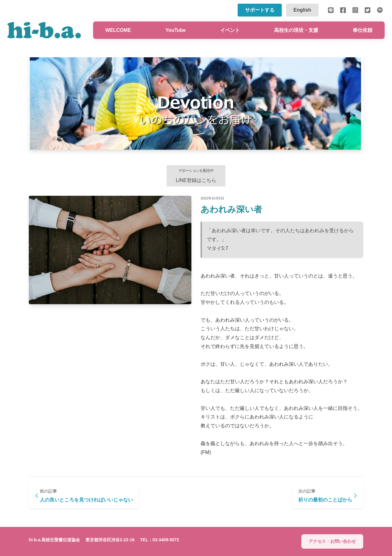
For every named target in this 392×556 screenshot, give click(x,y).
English (302, 10)
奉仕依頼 (363, 30)
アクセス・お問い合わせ (332, 541)
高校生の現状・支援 (296, 30)
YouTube (175, 30)
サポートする (260, 10)
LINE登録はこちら (196, 176)
